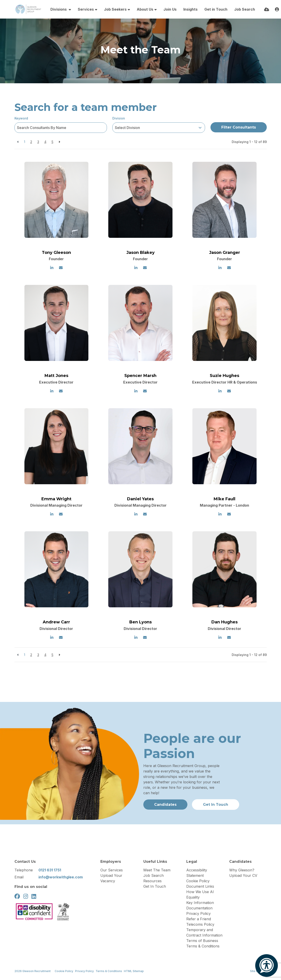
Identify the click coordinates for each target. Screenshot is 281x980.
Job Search (245, 9)
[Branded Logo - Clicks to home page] (28, 9)
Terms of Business (202, 941)
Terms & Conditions (203, 946)
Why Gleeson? (242, 870)
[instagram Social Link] (26, 896)
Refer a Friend (199, 919)
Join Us (170, 9)
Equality (193, 897)
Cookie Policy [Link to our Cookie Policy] (64, 971)
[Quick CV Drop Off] (267, 9)
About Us (145, 9)
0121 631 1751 (50, 870)
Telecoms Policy (200, 924)
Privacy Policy (198, 913)
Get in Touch (216, 9)
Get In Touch (155, 886)
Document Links (200, 886)
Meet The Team (157, 870)
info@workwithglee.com (61, 877)
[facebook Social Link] (17, 896)
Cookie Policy (198, 881)
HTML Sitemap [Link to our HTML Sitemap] (134, 971)
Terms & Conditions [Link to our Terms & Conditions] (109, 971)
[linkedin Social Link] (34, 896)
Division (119, 118)
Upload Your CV (243, 875)
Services (86, 9)
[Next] (59, 142)
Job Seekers (115, 9)
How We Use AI (200, 892)
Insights (190, 9)
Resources (152, 881)
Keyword (21, 118)
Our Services (112, 870)
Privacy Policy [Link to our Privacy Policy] (84, 971)
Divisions (59, 9)
